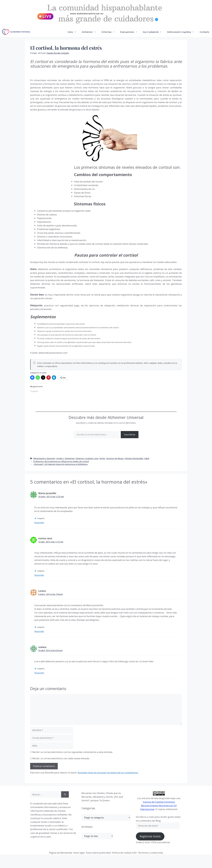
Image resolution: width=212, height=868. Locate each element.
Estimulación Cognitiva (182, 32)
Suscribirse (130, 435)
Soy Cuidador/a (154, 32)
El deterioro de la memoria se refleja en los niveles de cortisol (61, 461)
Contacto (204, 32)
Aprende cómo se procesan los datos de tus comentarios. (108, 773)
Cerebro (60, 458)
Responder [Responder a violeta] (39, 673)
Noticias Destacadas (134, 458)
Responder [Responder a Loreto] (39, 631)
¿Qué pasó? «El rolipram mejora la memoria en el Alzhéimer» (61, 464)
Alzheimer (90, 32)
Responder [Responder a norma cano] (39, 575)
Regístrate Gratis (150, 836)
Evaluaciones (130, 32)
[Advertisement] (50, 183)
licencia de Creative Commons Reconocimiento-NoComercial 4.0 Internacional (158, 806)
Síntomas (110, 32)
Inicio (73, 32)
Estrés (102, 458)
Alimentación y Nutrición (44, 458)
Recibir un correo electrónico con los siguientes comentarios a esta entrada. (73, 752)
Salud (147, 458)
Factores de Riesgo (115, 458)
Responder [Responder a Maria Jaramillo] (39, 523)
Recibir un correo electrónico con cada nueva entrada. (61, 758)
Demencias (70, 458)
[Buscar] (65, 794)
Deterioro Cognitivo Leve (87, 458)
